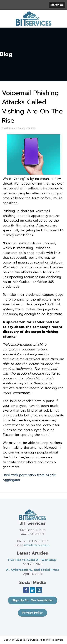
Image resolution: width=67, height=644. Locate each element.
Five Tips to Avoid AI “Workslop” (33, 560)
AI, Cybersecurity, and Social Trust (33, 570)
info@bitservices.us (37, 545)
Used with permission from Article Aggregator (29, 477)
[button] (57, 5)
